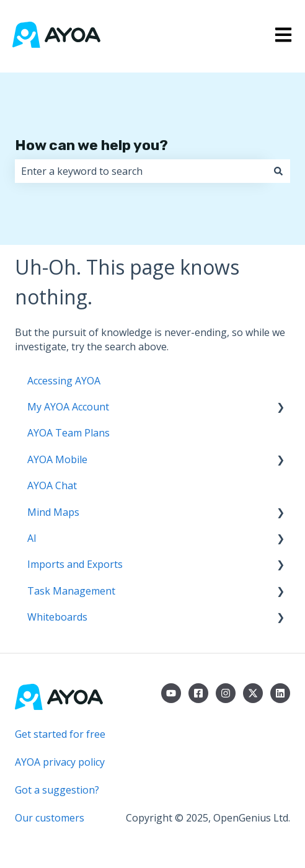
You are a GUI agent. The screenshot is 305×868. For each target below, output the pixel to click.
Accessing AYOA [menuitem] (64, 381)
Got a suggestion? (57, 790)
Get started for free (60, 734)
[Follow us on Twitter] (253, 693)
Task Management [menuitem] (71, 591)
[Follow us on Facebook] (198, 693)
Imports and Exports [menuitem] (75, 564)
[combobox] (141, 171)
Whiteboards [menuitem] (57, 617)
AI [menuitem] (32, 538)
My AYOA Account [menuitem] (68, 407)
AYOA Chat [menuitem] (52, 485)
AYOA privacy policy (60, 762)
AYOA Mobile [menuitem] (57, 459)
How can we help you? (91, 145)
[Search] (278, 171)
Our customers (50, 818)
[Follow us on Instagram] (226, 693)
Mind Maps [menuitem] (53, 512)
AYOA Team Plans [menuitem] (69, 433)
